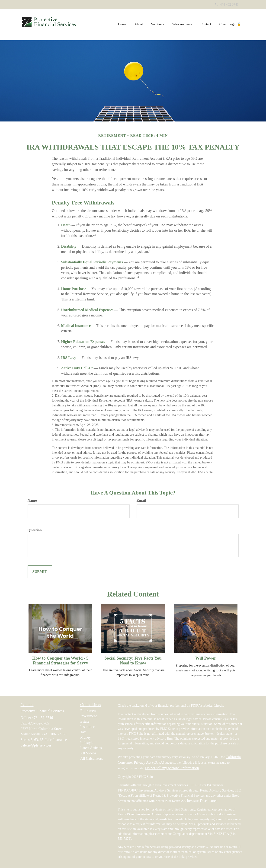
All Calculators (91, 758)
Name (32, 500)
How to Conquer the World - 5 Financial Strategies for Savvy (60, 661)
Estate (85, 721)
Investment (88, 716)
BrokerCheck (213, 705)
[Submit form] (40, 572)
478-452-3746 (227, 5)
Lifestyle (87, 743)
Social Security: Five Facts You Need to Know (133, 661)
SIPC (134, 790)
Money (85, 737)
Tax (83, 732)
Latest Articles (91, 748)
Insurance (87, 727)
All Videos (88, 753)
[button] (139, 24)
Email (141, 500)
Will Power (206, 658)
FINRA (123, 790)
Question (35, 530)
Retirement (88, 711)
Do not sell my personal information (172, 768)
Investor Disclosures (202, 801)
